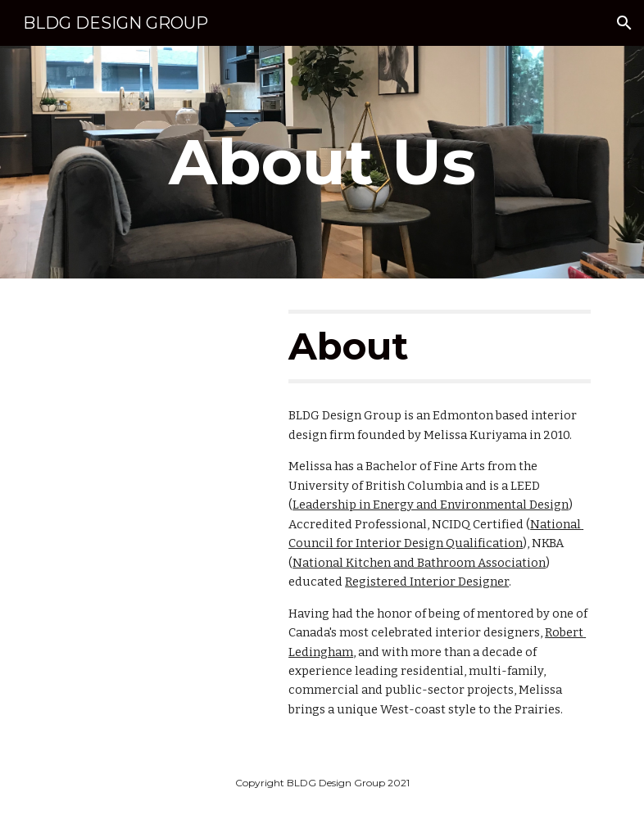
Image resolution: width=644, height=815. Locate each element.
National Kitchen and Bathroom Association (419, 563)
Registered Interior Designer (427, 582)
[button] (624, 23)
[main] (322, 162)
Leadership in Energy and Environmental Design (431, 505)
